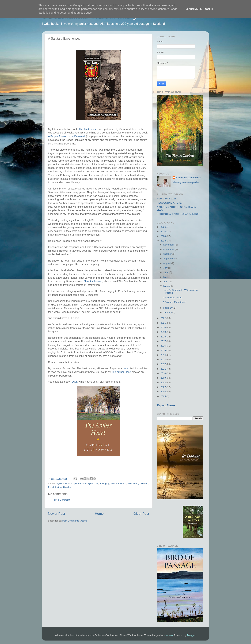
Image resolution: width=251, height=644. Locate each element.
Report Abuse (166, 405)
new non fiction (119, 483)
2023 (163, 241)
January (168, 312)
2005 (163, 396)
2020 (163, 327)
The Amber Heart (121, 372)
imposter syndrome (88, 483)
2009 (163, 378)
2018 (163, 337)
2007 (163, 387)
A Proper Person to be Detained (66, 136)
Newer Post (56, 514)
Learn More (194, 9)
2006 (163, 392)
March (167, 286)
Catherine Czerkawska (189, 178)
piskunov (168, 635)
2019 (163, 332)
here (125, 368)
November (169, 249)
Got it (209, 9)
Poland (144, 483)
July (166, 268)
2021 (163, 323)
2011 (163, 369)
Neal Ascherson (93, 281)
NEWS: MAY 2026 (166, 199)
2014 (163, 355)
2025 (163, 232)
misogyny (104, 483)
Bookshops (71, 483)
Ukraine (67, 487)
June (166, 272)
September (169, 258)
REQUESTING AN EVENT (171, 203)
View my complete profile (186, 182)
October (168, 254)
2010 (163, 373)
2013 (163, 360)
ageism (60, 483)
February (168, 308)
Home (99, 514)
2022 (163, 318)
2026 (163, 227)
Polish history (55, 487)
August (167, 263)
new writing (134, 483)
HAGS (74, 382)
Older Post (141, 514)
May (166, 277)
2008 (163, 383)
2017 (163, 341)
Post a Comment (61, 500)
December (169, 245)
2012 (163, 364)
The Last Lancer (88, 129)
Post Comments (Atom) (75, 521)
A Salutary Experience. (175, 302)
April (166, 282)
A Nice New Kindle (172, 298)
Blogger (191, 635)
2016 (163, 346)
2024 (163, 236)
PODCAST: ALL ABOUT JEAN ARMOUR (178, 214)
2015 (163, 350)
